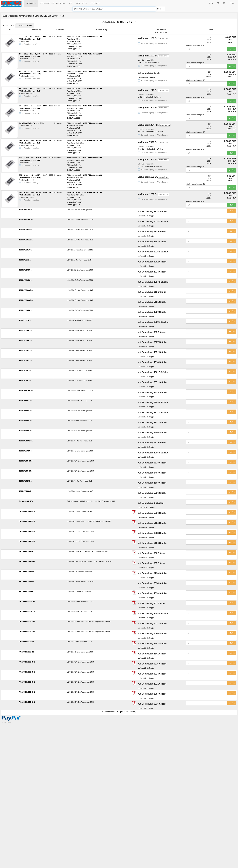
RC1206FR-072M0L (27, 581)
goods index (6, 722)
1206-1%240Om (25, 330)
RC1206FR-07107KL (27, 531)
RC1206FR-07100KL (27, 511)
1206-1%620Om (25, 481)
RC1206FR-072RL (26, 591)
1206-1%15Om (25, 260)
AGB (70, 3)
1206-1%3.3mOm (26, 391)
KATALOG (31, 3)
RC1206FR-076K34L (27, 662)
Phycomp (58, 36)
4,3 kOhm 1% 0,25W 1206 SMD (31, 123)
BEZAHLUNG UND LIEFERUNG (52, 3)
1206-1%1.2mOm (26, 220)
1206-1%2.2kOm (26, 310)
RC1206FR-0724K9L (27, 561)
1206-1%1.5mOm (26, 230)
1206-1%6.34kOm (26, 461)
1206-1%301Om (25, 401)
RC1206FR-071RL (26, 551)
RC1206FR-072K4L (27, 571)
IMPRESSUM (81, 3)
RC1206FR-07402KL (27, 622)
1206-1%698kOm (26, 491)
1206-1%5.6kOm (26, 451)
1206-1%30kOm (25, 411)
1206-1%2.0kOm (26, 270)
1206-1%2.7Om (25, 320)
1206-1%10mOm (26, 250)
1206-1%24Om (25, 370)
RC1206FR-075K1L (27, 652)
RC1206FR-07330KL (27, 602)
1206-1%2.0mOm (26, 290)
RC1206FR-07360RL (27, 612)
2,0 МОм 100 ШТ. (26, 501)
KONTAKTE (95, 3)
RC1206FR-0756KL (27, 642)
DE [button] (211, 3)
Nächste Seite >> (128, 22)
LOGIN (231, 3)
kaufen (232, 49)
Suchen (160, 9)
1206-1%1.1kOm (26, 210)
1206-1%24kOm (25, 350)
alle (161, 32)
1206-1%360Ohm (26, 441)
